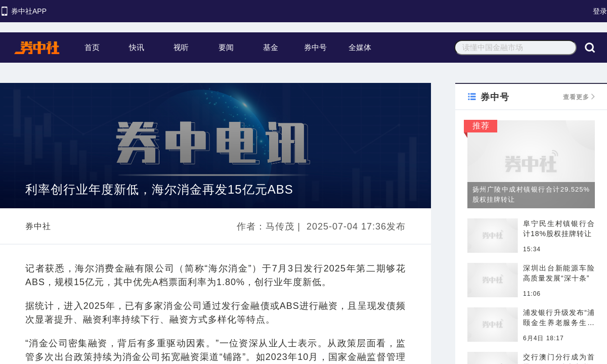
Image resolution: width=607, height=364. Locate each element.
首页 (92, 47)
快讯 (137, 47)
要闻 (226, 47)
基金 (271, 47)
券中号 (315, 47)
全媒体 (360, 47)
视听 (181, 47)
